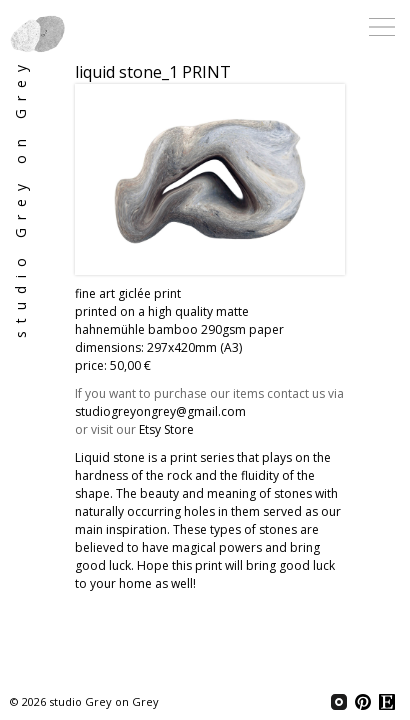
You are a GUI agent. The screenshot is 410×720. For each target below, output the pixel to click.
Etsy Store (166, 429)
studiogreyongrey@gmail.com (160, 411)
